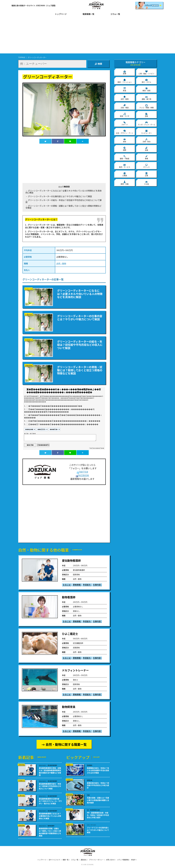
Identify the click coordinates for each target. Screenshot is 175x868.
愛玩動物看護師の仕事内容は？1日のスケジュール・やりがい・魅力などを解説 (50, 801)
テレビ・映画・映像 (147, 106)
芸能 (146, 115)
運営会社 (84, 860)
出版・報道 (125, 106)
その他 (147, 183)
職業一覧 (66, 860)
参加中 (133, 860)
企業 (146, 174)
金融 (146, 149)
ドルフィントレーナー (75, 670)
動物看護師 (69, 597)
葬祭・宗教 (125, 183)
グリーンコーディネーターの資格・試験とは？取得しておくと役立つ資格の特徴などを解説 (64, 207)
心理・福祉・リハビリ (146, 72)
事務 (146, 157)
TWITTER (82, 472)
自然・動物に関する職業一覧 (66, 744)
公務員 (125, 174)
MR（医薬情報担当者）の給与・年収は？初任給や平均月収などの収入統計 (98, 815)
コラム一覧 (115, 14)
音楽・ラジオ (125, 115)
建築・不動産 (125, 157)
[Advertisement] (87, 36)
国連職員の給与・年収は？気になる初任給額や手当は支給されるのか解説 (98, 770)
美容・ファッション (125, 81)
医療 (125, 72)
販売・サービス (125, 166)
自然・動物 (61, 263)
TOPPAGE (22, 57)
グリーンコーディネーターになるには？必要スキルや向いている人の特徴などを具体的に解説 (64, 192)
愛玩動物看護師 (71, 560)
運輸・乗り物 (146, 98)
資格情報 (77, 585)
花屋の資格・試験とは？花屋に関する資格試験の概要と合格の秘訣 (98, 800)
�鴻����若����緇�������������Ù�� (55, 406)
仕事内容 (97, 585)
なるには (67, 585)
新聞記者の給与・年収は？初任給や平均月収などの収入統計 (98, 785)
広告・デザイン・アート (125, 132)
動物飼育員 (69, 707)
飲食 (125, 89)
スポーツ (125, 123)
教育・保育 (147, 89)
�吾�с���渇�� (97, 448)
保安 (125, 140)
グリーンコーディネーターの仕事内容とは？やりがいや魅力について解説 (60, 196)
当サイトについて (54, 860)
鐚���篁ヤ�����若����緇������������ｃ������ (63, 424)
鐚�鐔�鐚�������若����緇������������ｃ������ (64, 421)
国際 (125, 149)
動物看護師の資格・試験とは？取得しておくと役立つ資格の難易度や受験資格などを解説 (50, 832)
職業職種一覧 (88, 14)
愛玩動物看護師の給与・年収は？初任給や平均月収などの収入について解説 (50, 786)
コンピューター (147, 132)
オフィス (146, 166)
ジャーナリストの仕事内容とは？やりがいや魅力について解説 (98, 830)
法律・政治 (147, 140)
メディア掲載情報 (123, 860)
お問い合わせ (110, 860)
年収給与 (87, 585)
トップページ (61, 14)
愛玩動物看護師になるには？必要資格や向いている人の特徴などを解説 (50, 816)
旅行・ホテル (146, 81)
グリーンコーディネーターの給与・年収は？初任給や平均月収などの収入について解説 (64, 201)
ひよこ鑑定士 (70, 634)
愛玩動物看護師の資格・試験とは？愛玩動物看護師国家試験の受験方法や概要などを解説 (50, 772)
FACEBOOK (82, 475)
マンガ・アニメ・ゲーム (147, 123)
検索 (98, 64)
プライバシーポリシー (96, 860)
